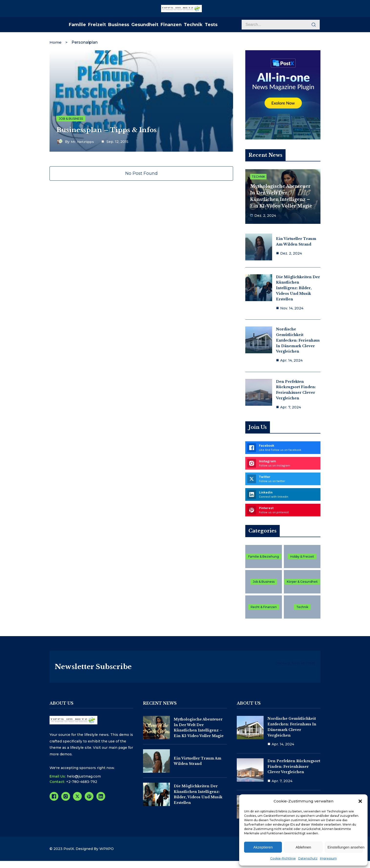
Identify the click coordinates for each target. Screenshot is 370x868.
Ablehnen (303, 847)
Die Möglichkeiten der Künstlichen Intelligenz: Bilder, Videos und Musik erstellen (298, 287)
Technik (258, 177)
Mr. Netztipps (83, 141)
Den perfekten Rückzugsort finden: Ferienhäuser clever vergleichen (294, 770)
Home (56, 41)
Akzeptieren (263, 847)
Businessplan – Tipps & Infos (109, 129)
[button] (360, 801)
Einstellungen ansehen (345, 847)
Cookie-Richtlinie (283, 858)
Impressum (328, 858)
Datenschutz (308, 858)
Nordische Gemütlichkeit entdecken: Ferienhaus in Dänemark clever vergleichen (298, 339)
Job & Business (71, 118)
